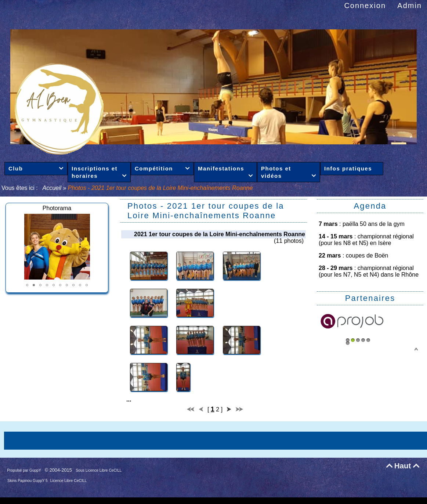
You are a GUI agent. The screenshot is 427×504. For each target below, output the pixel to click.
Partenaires (370, 298)
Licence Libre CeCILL (69, 481)
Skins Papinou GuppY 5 (28, 481)
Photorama (57, 208)
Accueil (52, 188)
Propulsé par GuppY (24, 470)
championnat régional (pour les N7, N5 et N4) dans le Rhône (369, 271)
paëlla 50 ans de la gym (374, 224)
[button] (27, 285)
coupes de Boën (367, 255)
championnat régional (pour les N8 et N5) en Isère (366, 240)
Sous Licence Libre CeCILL (99, 470)
